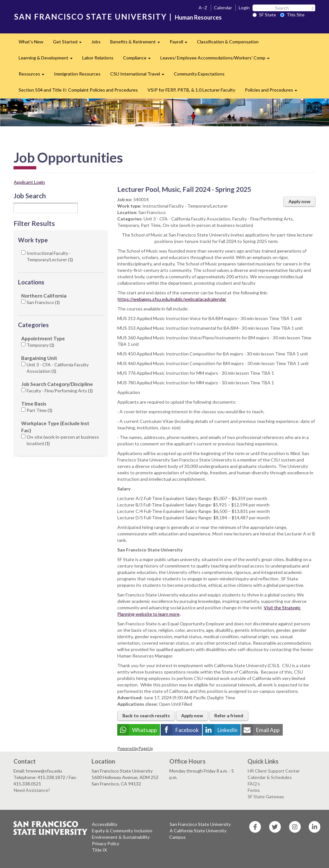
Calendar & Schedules (270, 777)
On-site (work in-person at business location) (63, 440)
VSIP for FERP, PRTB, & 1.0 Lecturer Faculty (191, 90)
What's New (31, 42)
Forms (254, 790)
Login (244, 8)
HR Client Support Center (274, 771)
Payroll (181, 44)
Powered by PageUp (135, 749)
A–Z (203, 8)
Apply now (299, 201)
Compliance (139, 60)
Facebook (187, 730)
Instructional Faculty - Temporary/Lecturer (50, 256)
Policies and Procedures (273, 92)
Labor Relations (98, 58)
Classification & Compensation (228, 42)
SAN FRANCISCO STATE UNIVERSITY (90, 17)
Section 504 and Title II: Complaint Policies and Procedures (78, 90)
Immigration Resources (77, 74)
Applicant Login (29, 182)
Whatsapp (144, 730)
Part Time (40, 410)
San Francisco (43, 302)
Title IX (99, 850)
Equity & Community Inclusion (122, 831)
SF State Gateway (266, 796)
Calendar (223, 8)
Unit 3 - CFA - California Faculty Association (58, 368)
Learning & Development (48, 60)
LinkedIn (227, 730)
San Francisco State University (200, 824)
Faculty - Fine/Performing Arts (60, 391)
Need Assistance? (32, 790)
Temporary (40, 345)
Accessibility (105, 824)
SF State (264, 15)
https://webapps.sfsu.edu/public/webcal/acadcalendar (172, 299)
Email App (268, 730)
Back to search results (146, 716)
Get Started (70, 44)
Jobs (96, 42)
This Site (292, 15)
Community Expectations (199, 74)
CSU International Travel (140, 76)
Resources (34, 76)
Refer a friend (229, 716)
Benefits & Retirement (138, 44)
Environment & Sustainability (121, 837)
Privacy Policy (106, 843)
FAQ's (254, 784)
